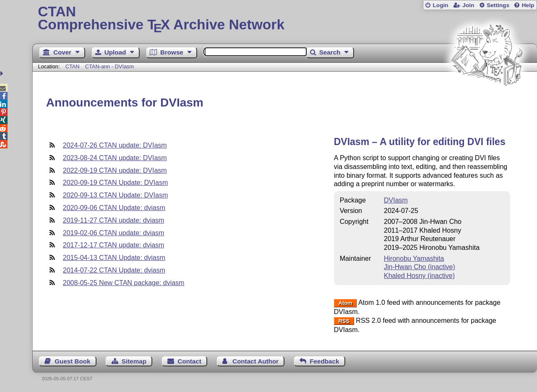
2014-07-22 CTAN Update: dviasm (114, 270)
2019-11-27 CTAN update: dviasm (114, 220)
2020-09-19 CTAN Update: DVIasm (115, 183)
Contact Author (255, 361)
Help (528, 5)
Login (440, 5)
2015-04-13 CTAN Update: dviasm (114, 258)
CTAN (73, 66)
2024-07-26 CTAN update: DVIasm (115, 145)
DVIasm (396, 200)
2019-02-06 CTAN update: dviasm (114, 233)
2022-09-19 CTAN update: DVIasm (115, 170)
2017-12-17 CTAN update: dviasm (114, 245)
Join (468, 5)
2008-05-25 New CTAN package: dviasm (124, 283)
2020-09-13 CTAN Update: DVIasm (115, 195)
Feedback (324, 361)
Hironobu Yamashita (414, 258)
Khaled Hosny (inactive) (419, 276)
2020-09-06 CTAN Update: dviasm (114, 208)
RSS (344, 321)
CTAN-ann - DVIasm (109, 66)
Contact (189, 361)
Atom (345, 303)
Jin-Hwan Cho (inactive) (420, 267)
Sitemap (134, 361)
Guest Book (72, 361)
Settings (498, 5)
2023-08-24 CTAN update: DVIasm (115, 158)
